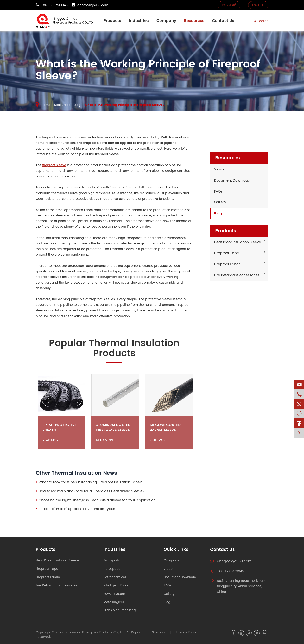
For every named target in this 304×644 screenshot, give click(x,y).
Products (112, 21)
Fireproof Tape (226, 253)
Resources (194, 21)
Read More (51, 440)
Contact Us (223, 21)
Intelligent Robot (116, 586)
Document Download (232, 180)
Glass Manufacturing (120, 610)
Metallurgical (114, 602)
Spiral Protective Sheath (60, 427)
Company (166, 21)
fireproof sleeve (54, 165)
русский (229, 5)
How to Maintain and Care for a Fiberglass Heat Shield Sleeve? (92, 491)
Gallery (220, 202)
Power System (114, 594)
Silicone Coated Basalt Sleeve (165, 427)
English (258, 5)
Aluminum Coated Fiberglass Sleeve (113, 427)
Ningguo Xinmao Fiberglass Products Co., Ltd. (90, 632)
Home (46, 105)
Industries (139, 21)
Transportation (115, 561)
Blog (77, 105)
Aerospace (112, 569)
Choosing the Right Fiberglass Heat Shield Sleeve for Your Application (97, 500)
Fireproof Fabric (227, 264)
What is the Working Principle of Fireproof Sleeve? (124, 105)
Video (219, 169)
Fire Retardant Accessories (237, 275)
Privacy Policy (186, 632)
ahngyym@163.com (93, 5)
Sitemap (158, 632)
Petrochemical (115, 577)
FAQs (218, 191)
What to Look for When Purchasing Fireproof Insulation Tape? (90, 482)
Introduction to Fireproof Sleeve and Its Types (77, 509)
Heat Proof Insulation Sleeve (237, 242)
